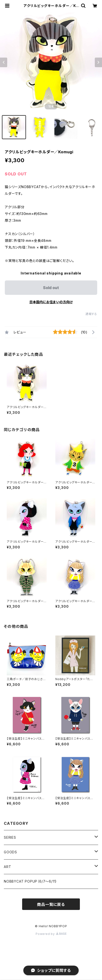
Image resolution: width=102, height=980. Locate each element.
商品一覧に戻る (51, 904)
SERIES (10, 837)
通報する (91, 314)
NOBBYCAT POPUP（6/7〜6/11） (31, 881)
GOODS (10, 852)
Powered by (51, 934)
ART (7, 867)
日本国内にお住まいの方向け (51, 302)
